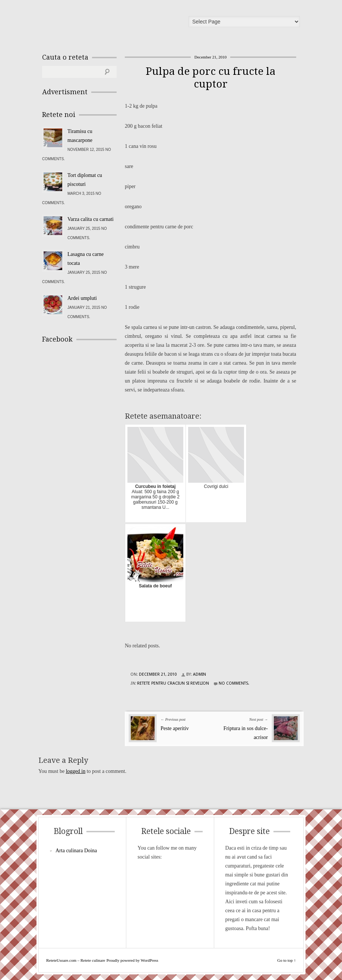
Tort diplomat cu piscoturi (85, 180)
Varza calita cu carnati (91, 219)
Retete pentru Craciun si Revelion (173, 683)
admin (199, 674)
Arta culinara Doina (76, 851)
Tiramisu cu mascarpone (80, 136)
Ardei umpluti (82, 298)
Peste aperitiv (175, 728)
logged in (76, 771)
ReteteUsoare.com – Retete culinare (96, 23)
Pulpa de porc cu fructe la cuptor (210, 78)
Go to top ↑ (286, 960)
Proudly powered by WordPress (132, 960)
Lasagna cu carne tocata (85, 259)
